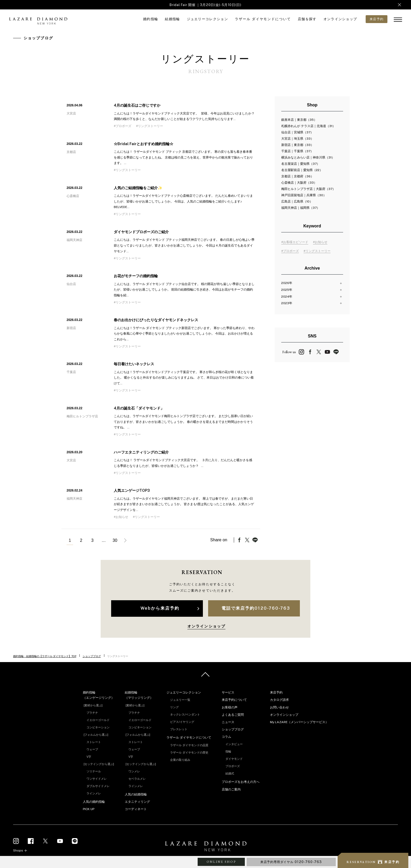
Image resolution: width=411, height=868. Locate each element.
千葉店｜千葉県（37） (297, 151)
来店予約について (234, 700)
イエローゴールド (98, 720)
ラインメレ (94, 793)
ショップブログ (92, 656)
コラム (226, 737)
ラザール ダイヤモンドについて (263, 19)
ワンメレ (134, 771)
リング (174, 707)
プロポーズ (233, 766)
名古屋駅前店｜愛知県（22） (302, 170)
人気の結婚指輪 (136, 794)
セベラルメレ (137, 779)
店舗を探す (307, 19)
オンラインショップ (340, 19)
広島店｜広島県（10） (297, 201)
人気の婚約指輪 (94, 802)
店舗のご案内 (231, 789)
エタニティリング (137, 802)
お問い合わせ (279, 707)
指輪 (228, 751)
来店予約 (276, 692)
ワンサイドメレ (97, 779)
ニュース (228, 722)
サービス (228, 692)
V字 (89, 757)
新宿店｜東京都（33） (298, 145)
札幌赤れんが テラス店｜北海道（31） (308, 126)
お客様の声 (230, 707)
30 (115, 540)
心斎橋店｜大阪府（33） (299, 183)
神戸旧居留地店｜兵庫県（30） (304, 195)
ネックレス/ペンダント (185, 714)
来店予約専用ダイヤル (291, 862)
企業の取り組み (180, 760)
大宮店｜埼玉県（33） (298, 139)
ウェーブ (92, 749)
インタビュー (234, 744)
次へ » (126, 540)
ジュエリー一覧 (180, 700)
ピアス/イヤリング (182, 722)
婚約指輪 (151, 19)
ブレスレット (179, 729)
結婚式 (230, 773)
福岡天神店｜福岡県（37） (301, 208)
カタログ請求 (279, 700)
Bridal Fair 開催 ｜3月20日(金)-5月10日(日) (205, 5)
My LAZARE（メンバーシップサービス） (299, 722)
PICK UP (89, 809)
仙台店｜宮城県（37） (297, 132)
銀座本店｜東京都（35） (299, 120)
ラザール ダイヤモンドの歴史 (189, 752)
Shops (18, 850)
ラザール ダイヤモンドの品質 (189, 745)
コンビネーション (98, 727)
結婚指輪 (172, 19)
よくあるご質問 (233, 715)
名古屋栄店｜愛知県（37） (301, 164)
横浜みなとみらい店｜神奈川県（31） (308, 157)
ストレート (94, 742)
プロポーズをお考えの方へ (241, 782)
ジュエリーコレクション (207, 19)
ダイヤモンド (234, 759)
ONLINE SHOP (221, 862)
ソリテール (94, 771)
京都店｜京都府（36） (298, 176)
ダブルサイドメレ (98, 786)
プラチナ (92, 713)
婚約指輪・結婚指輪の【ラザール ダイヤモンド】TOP (45, 656)
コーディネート (136, 809)
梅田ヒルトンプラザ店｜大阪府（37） (308, 189)
